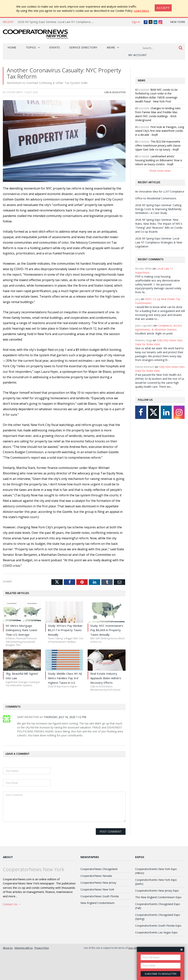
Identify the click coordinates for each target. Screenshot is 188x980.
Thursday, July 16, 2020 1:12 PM (65, 717)
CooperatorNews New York (97, 889)
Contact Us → (12, 904)
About (8, 857)
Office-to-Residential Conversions (156, 198)
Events (55, 47)
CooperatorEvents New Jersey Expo (157, 891)
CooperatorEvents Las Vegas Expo (156, 932)
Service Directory (83, 47)
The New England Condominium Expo (158, 897)
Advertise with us (24, 948)
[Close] (163, 8)
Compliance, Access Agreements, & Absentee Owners (159, 327)
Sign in (136, 22)
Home (12, 47)
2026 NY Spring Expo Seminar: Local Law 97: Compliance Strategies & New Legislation (74, 22)
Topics (31, 47)
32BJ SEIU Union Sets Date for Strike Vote (159, 342)
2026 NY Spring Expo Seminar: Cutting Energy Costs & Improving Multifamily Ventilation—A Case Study (158, 209)
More (111, 47)
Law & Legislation (115, 92)
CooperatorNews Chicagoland (99, 869)
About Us (8, 948)
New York (178, 22)
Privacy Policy (42, 948)
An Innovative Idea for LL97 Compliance (160, 191)
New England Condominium (98, 903)
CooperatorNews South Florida (100, 896)
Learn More (141, 11)
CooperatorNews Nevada (96, 876)
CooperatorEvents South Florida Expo (158, 926)
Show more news (160, 171)
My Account (138, 55)
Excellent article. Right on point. (154, 333)
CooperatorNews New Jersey (98, 883)
